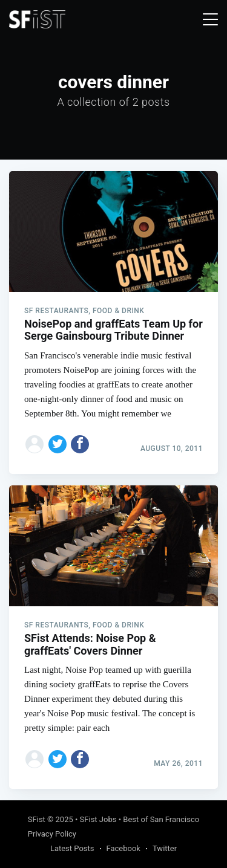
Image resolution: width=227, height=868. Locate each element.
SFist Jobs (98, 819)
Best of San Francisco (161, 819)
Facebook (123, 848)
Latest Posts (72, 848)
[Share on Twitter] (58, 444)
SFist (37, 819)
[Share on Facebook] (80, 444)
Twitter (165, 848)
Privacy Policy (52, 834)
